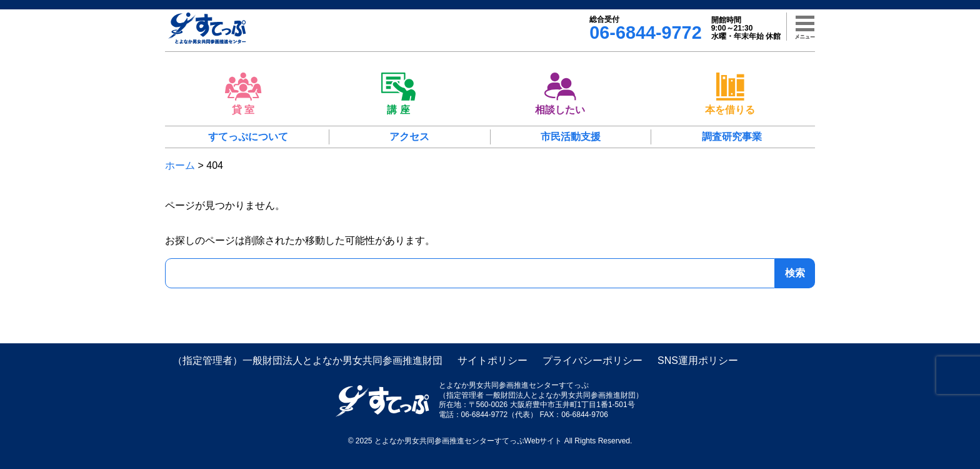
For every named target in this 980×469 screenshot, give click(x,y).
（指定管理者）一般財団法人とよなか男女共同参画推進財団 (307, 361)
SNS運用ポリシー (698, 361)
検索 (795, 273)
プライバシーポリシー (592, 361)
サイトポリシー (492, 361)
